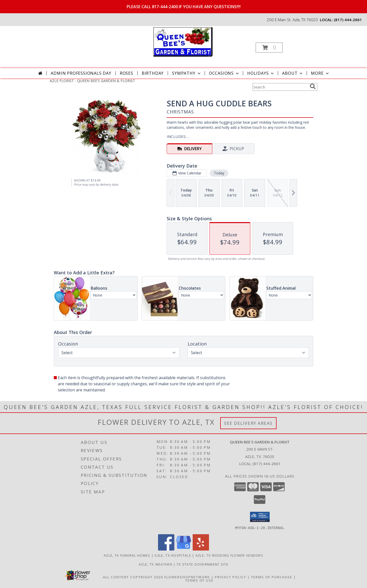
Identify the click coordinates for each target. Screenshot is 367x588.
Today (219, 173)
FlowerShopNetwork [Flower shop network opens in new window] (187, 577)
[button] (269, 48)
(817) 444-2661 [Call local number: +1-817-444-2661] (348, 20)
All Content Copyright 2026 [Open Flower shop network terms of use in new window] (133, 577)
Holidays (261, 73)
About (293, 73)
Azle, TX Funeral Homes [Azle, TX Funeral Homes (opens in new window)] (127, 555)
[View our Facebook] (166, 549)
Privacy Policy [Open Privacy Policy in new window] (231, 577)
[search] (313, 86)
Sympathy (187, 73)
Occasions (224, 73)
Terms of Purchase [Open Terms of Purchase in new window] (272, 577)
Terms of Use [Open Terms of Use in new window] (199, 580)
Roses (127, 73)
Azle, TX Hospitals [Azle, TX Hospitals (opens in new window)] (173, 555)
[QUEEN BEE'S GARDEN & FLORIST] (183, 41)
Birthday (153, 73)
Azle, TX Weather (155, 564)
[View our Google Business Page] (183, 549)
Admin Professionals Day (81, 73)
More (320, 73)
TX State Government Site (202, 564)
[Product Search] (280, 87)
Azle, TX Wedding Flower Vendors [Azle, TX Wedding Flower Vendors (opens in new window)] (229, 555)
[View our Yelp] (201, 549)
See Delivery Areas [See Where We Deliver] (248, 423)
